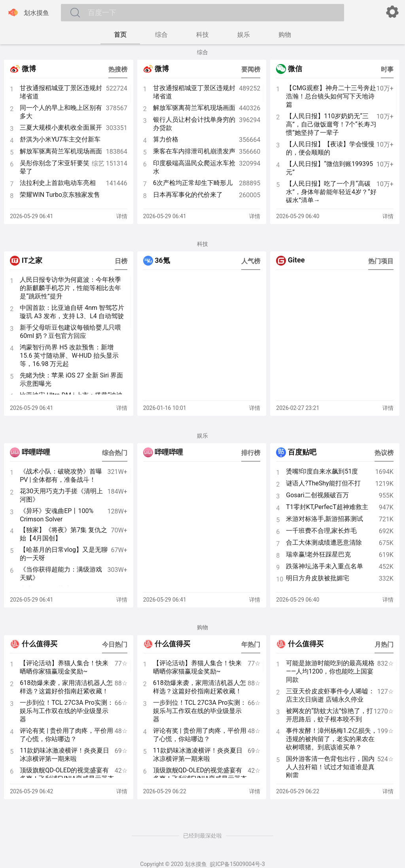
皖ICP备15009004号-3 (237, 864)
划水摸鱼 (28, 13)
